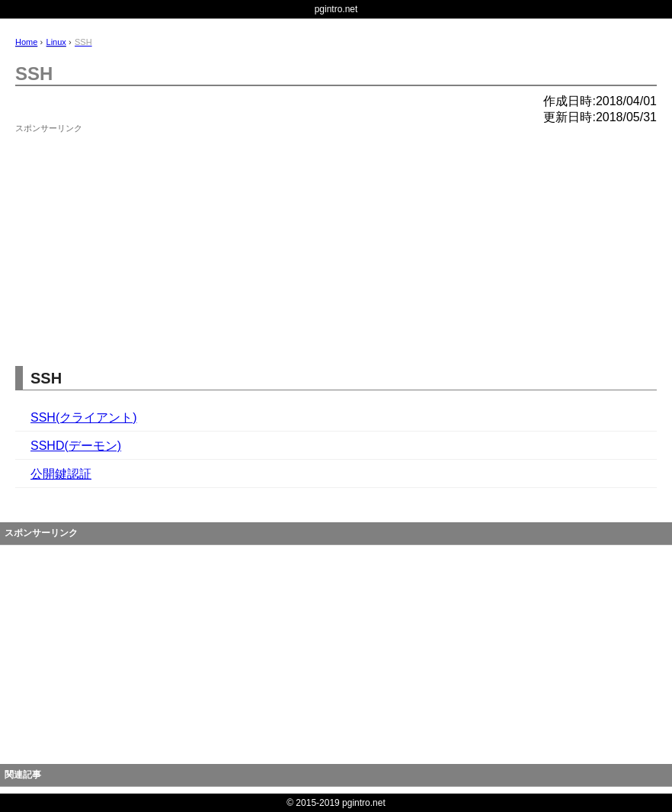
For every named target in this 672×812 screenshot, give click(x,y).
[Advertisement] (130, 233)
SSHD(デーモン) (76, 446)
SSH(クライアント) (84, 417)
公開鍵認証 (61, 474)
